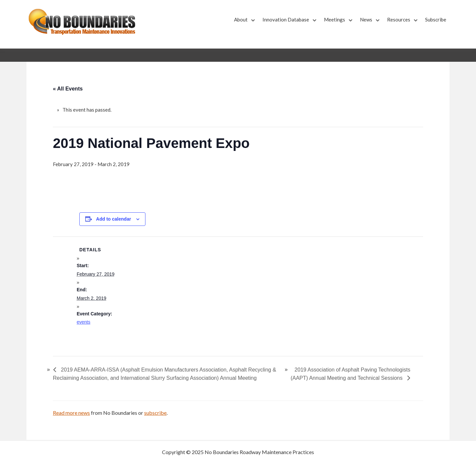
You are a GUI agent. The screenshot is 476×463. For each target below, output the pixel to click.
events (83, 322)
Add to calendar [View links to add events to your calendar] (114, 219)
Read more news (71, 413)
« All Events (68, 89)
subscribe (155, 413)
